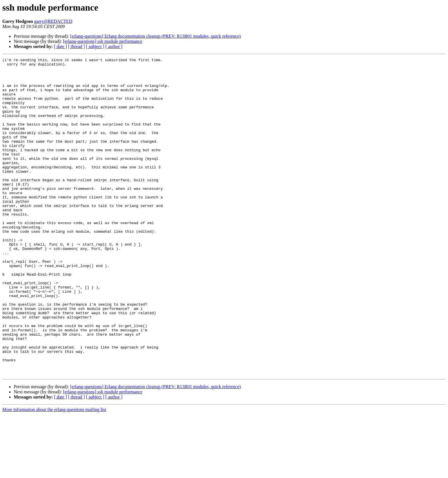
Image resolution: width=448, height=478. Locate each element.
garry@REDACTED (53, 21)
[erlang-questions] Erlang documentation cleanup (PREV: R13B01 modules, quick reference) (155, 36)
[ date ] (60, 46)
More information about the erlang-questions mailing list (54, 473)
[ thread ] (76, 46)
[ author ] (114, 46)
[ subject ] (95, 46)
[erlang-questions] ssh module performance (103, 41)
